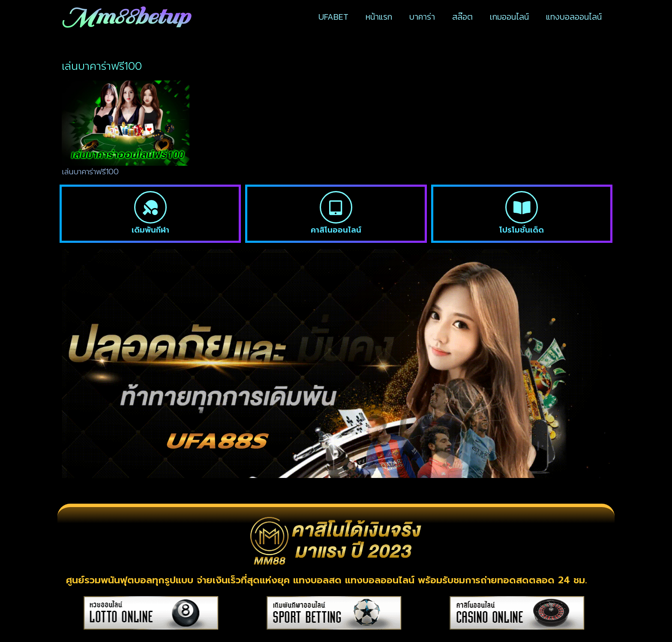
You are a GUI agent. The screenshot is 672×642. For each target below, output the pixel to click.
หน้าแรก (379, 17)
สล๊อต (462, 17)
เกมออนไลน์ (509, 17)
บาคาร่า (422, 17)
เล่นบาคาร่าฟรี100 (90, 172)
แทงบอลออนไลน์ (574, 17)
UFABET (333, 17)
